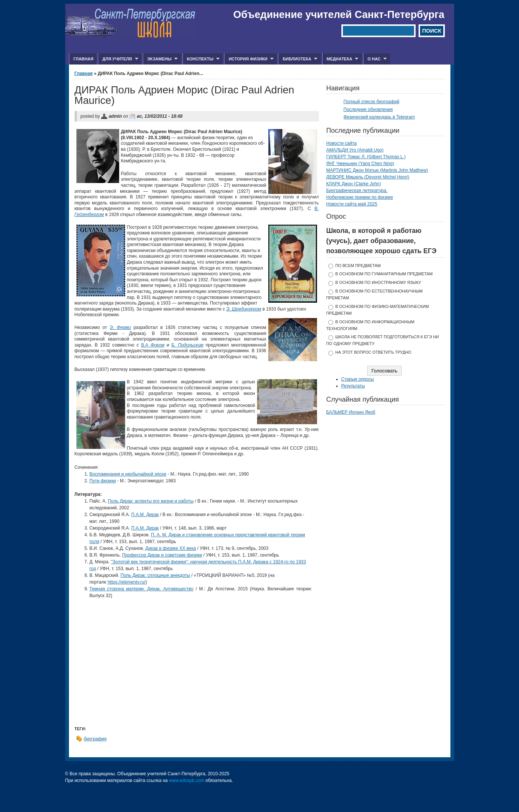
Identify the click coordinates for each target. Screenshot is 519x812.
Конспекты (201, 59)
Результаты (353, 386)
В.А (153, 345)
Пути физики (103, 481)
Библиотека (298, 59)
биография (95, 739)
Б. (187, 345)
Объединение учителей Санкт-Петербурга (339, 15)
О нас (375, 59)
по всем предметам (358, 266)
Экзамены (160, 59)
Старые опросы (358, 379)
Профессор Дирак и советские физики (162, 555)
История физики (249, 59)
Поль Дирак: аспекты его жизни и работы (151, 501)
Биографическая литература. (357, 191)
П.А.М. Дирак (145, 515)
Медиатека (340, 59)
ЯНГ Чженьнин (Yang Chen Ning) (360, 164)
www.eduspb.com (187, 780)
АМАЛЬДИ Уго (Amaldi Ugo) (355, 150)
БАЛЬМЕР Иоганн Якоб (351, 412)
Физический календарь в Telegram (379, 117)
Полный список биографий (372, 102)
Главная (83, 59)
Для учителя (118, 59)
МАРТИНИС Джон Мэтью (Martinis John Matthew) (377, 170)
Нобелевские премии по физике (360, 197)
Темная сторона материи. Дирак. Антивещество (141, 589)
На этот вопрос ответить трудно (373, 352)
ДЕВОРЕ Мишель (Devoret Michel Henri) (368, 177)
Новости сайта (342, 143)
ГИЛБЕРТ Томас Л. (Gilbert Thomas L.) (366, 157)
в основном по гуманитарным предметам (384, 274)
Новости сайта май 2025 (352, 204)
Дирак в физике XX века (171, 548)
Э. (244, 309)
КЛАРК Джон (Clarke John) (354, 184)
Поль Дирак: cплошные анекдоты (156, 575)
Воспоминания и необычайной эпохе (128, 474)
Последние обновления (368, 110)
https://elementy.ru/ (126, 582)
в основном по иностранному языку (378, 282)
